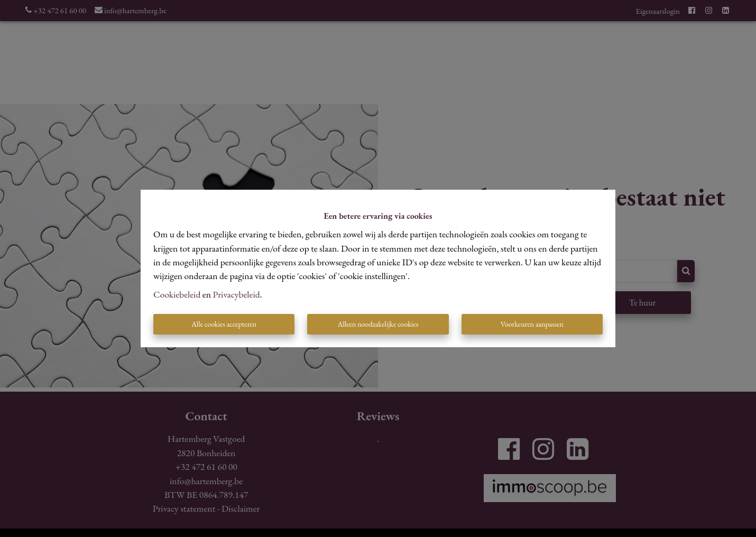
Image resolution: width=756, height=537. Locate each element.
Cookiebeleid (177, 294)
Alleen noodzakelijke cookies (378, 324)
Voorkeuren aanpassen (532, 324)
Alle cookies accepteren (224, 324)
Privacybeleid (237, 294)
